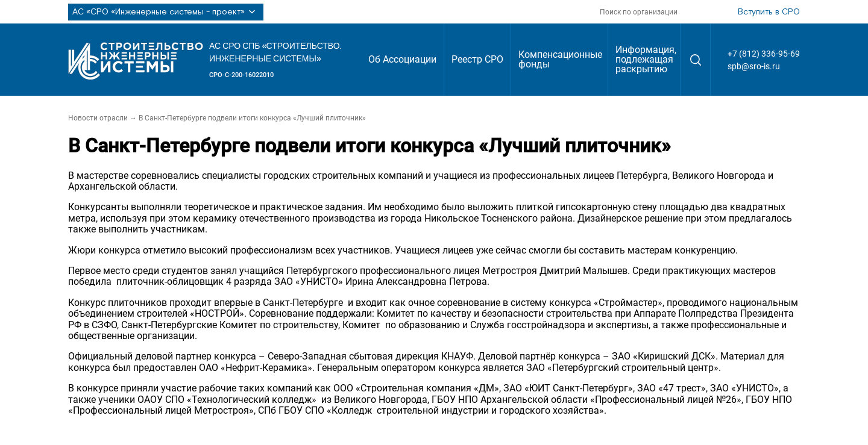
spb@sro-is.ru (754, 66)
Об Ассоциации (402, 59)
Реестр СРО (477, 59)
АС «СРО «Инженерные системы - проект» (166, 12)
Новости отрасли (98, 118)
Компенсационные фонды (560, 59)
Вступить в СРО (769, 12)
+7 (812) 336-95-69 (764, 54)
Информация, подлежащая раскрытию (646, 59)
